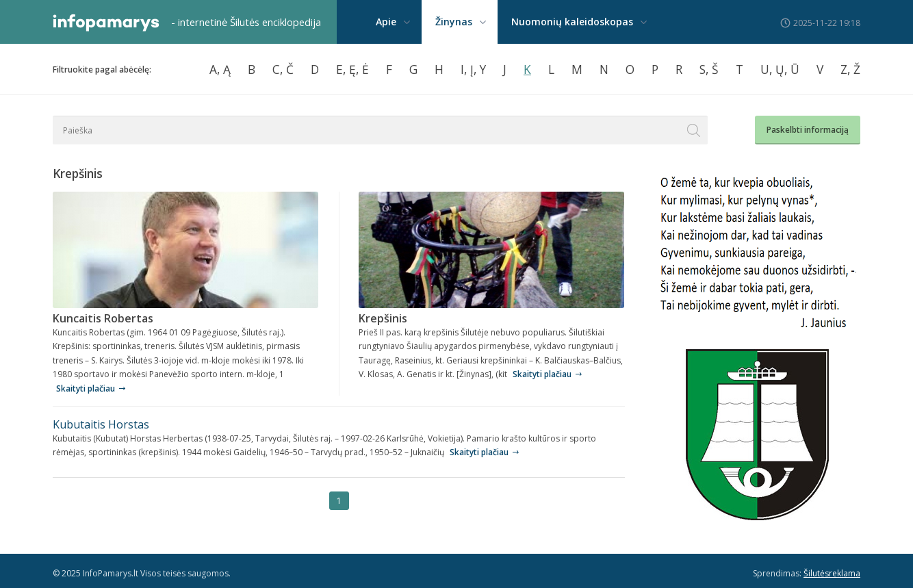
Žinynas (454, 22)
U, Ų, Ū (780, 69)
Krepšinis (383, 318)
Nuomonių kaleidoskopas (572, 22)
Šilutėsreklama (832, 573)
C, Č (283, 69)
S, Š (709, 69)
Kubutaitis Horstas (101, 424)
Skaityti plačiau (86, 388)
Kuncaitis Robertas (103, 318)
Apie (386, 22)
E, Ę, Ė (352, 69)
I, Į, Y (473, 69)
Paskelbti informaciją (808, 130)
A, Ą (220, 69)
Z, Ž (850, 69)
